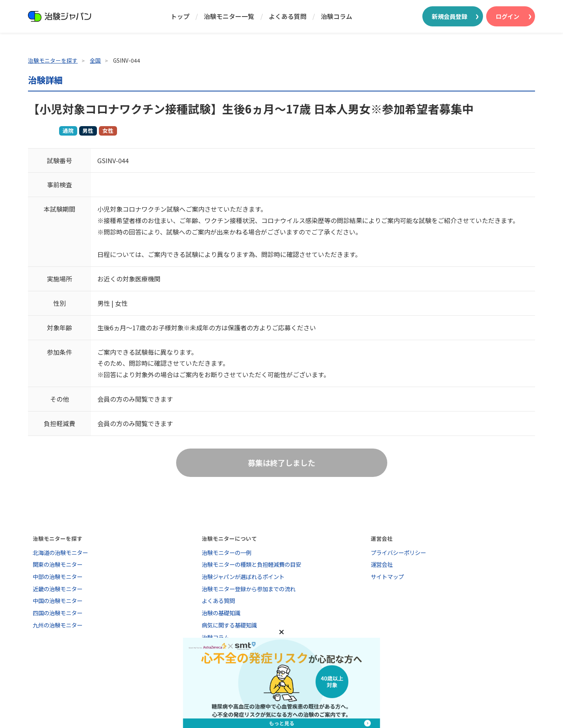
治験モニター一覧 (229, 16)
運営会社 (382, 564)
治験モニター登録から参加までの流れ (249, 589)
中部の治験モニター (58, 576)
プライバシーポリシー (398, 552)
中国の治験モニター (58, 600)
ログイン (507, 16)
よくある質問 (288, 16)
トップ (180, 16)
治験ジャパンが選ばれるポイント (243, 576)
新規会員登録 (450, 16)
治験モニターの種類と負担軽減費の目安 (251, 564)
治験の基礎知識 (221, 613)
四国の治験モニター (58, 613)
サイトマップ (387, 576)
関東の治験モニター (58, 564)
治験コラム (336, 16)
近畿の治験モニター (58, 589)
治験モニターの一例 (227, 552)
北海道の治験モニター (60, 552)
